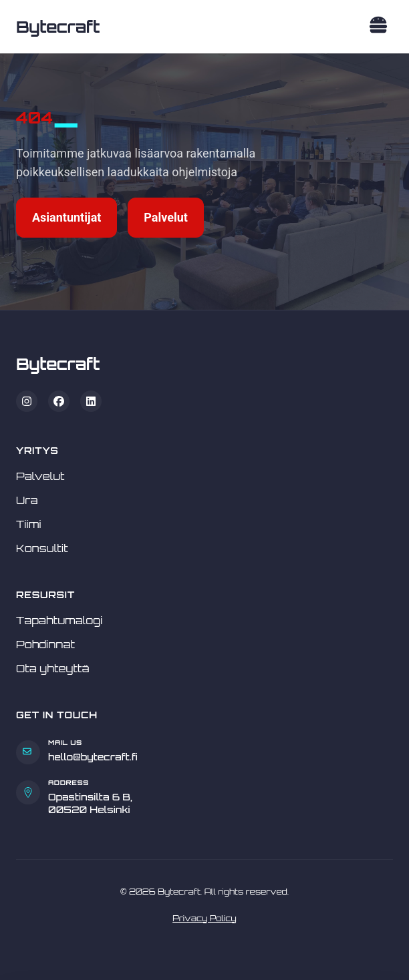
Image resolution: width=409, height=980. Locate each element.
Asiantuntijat (66, 217)
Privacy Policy (204, 918)
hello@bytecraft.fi (93, 757)
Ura (27, 500)
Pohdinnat (45, 644)
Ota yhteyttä (53, 668)
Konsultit (42, 548)
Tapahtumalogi (59, 620)
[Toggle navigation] (378, 27)
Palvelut (166, 217)
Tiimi (29, 524)
